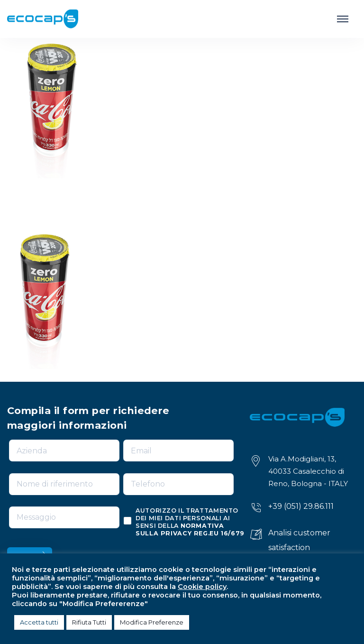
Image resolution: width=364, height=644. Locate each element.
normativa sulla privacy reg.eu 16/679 (190, 529)
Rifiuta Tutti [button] (89, 622)
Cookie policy (202, 587)
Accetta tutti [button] (39, 622)
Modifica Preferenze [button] (152, 622)
